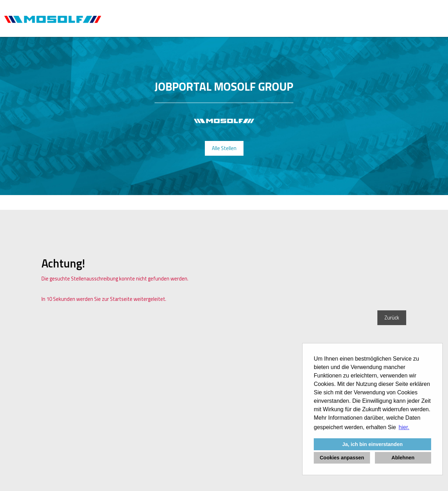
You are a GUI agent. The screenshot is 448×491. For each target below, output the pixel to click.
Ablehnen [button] (403, 458)
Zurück (392, 318)
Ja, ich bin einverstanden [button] (372, 444)
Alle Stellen (224, 148)
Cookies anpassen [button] (342, 458)
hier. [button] (404, 427)
